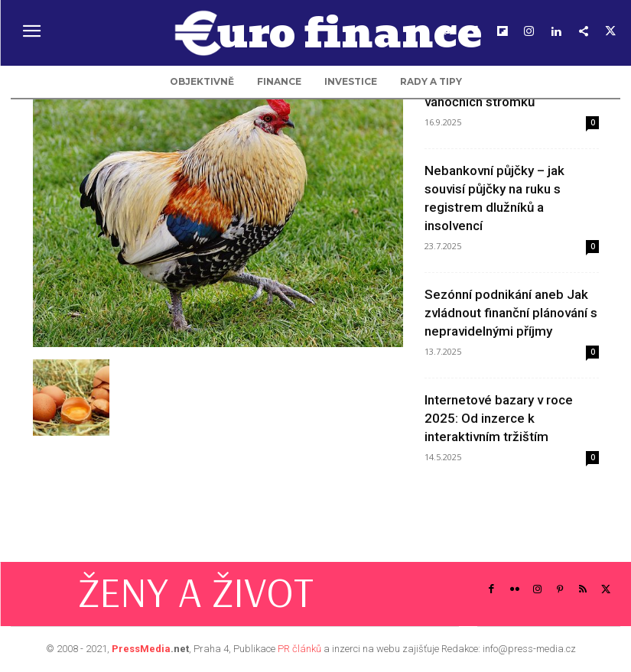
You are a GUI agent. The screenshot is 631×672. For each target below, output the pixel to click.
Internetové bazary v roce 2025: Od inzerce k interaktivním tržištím (499, 418)
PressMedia (141, 649)
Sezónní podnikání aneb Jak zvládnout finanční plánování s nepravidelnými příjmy (511, 313)
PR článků (299, 649)
